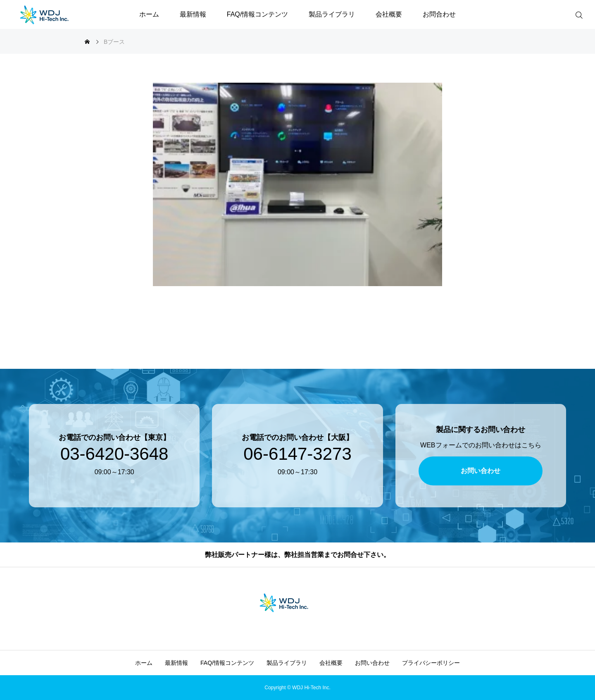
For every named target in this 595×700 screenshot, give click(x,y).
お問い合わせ (372, 663)
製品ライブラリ (332, 14)
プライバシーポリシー (431, 663)
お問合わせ (439, 14)
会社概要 (389, 14)
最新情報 (193, 14)
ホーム (149, 14)
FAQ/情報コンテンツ (257, 14)
